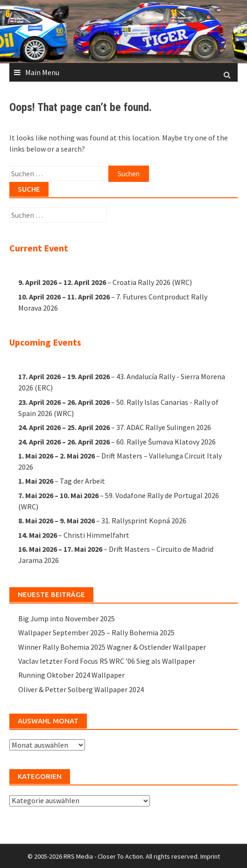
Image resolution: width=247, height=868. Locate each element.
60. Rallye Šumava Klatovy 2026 (166, 441)
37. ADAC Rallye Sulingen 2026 (164, 427)
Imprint (210, 856)
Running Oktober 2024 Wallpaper (71, 675)
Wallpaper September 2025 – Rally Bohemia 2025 (96, 632)
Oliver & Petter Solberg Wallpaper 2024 (81, 689)
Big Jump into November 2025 (67, 618)
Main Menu (42, 72)
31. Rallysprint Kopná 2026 (144, 521)
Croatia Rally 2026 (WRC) (152, 283)
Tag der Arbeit (82, 481)
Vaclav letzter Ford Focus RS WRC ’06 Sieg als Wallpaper (107, 661)
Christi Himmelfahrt (96, 535)
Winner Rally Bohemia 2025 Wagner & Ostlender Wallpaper (112, 647)
